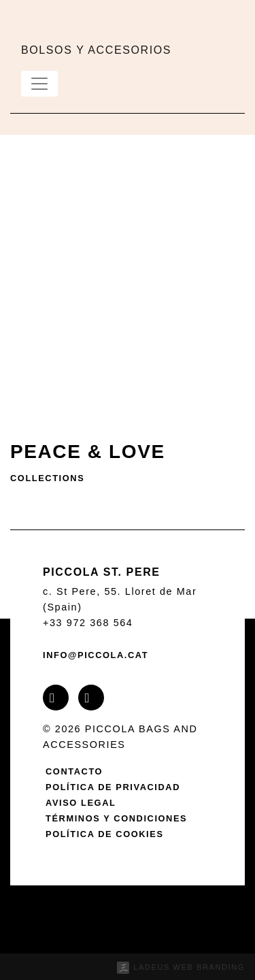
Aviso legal (81, 803)
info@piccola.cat (96, 655)
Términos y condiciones (116, 818)
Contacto (74, 771)
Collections (47, 478)
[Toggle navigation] (39, 84)
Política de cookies (105, 834)
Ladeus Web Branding (189, 967)
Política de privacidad (113, 787)
